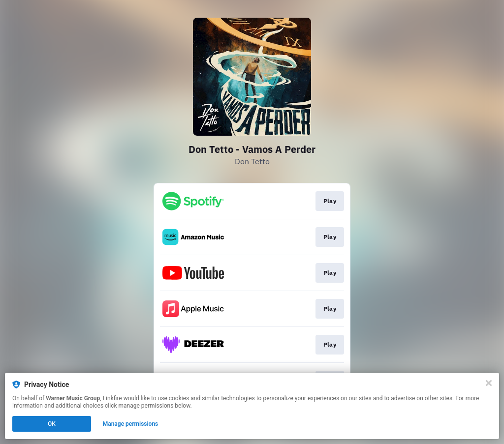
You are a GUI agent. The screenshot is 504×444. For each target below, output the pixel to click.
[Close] (489, 383)
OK (52, 424)
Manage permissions (131, 424)
